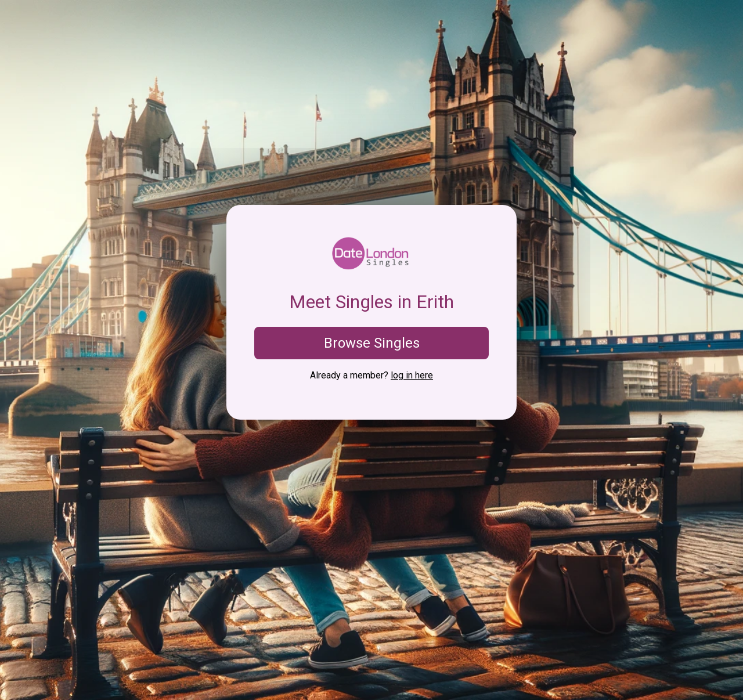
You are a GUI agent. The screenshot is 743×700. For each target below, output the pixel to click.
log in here (412, 375)
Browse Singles (372, 343)
